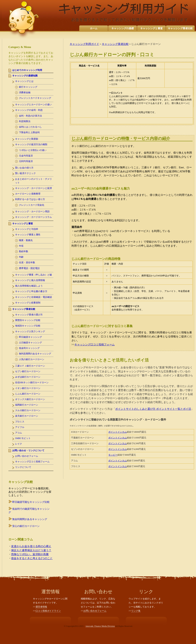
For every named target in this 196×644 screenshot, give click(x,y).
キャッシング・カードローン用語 (32, 211)
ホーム (94, 28)
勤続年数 (24, 251)
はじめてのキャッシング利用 (27, 70)
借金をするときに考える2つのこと (32, 558)
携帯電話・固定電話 (29, 268)
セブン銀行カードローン (28, 371)
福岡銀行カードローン (27, 405)
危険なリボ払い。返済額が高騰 (30, 554)
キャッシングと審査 (151, 28)
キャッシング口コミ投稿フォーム (95, 345)
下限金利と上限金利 (29, 132)
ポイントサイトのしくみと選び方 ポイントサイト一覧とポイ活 (153, 409)
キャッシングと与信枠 (27, 229)
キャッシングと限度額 (27, 139)
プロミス (20, 422)
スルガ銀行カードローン (28, 410)
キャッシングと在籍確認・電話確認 (33, 297)
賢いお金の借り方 (24, 168)
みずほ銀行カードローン (28, 377)
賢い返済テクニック (25, 173)
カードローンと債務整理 (28, 194)
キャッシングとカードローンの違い (33, 104)
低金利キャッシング (29, 348)
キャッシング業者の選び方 (29, 315)
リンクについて (23, 467)
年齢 (21, 257)
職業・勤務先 (26, 240)
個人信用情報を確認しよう (29, 286)
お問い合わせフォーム (27, 456)
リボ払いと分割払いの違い (33, 150)
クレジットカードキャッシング (35, 98)
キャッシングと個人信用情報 (30, 280)
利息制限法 (25, 121)
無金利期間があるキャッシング (30, 519)
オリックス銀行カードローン (30, 399)
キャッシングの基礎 (123, 28)
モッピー (113, 455)
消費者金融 (25, 92)
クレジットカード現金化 (32, 205)
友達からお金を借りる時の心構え (31, 546)
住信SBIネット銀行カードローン (32, 382)
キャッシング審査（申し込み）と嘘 (33, 275)
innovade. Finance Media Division (100, 626)
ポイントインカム (118, 432)
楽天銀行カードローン (27, 416)
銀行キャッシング (28, 87)
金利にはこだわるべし (30, 127)
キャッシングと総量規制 (28, 303)
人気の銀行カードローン (32, 359)
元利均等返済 (26, 161)
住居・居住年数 (27, 262)
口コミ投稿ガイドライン (48, 611)
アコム (19, 433)
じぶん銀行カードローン (28, 394)
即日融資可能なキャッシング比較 (31, 502)
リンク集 (136, 611)
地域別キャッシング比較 (28, 326)
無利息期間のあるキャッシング (35, 354)
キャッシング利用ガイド (84, 44)
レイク (19, 444)
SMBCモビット (23, 438)
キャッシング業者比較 (180, 28)
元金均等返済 (26, 156)
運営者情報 (41, 607)
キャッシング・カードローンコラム (33, 217)
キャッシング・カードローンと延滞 (33, 188)
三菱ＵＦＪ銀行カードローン (30, 366)
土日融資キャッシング (30, 343)
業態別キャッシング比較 (28, 320)
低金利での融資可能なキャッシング (29, 511)
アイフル (20, 427)
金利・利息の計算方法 (30, 116)
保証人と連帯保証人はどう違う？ (31, 550)
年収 (21, 246)
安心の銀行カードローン (26, 526)
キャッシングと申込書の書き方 (31, 291)
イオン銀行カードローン (28, 388)
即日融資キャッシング (30, 337)
